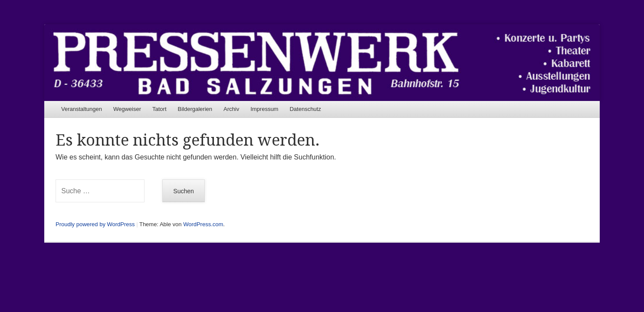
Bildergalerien (195, 109)
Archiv (231, 109)
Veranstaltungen (82, 109)
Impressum (264, 109)
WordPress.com (203, 224)
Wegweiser (127, 109)
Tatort (159, 109)
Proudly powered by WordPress (95, 224)
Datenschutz (305, 109)
